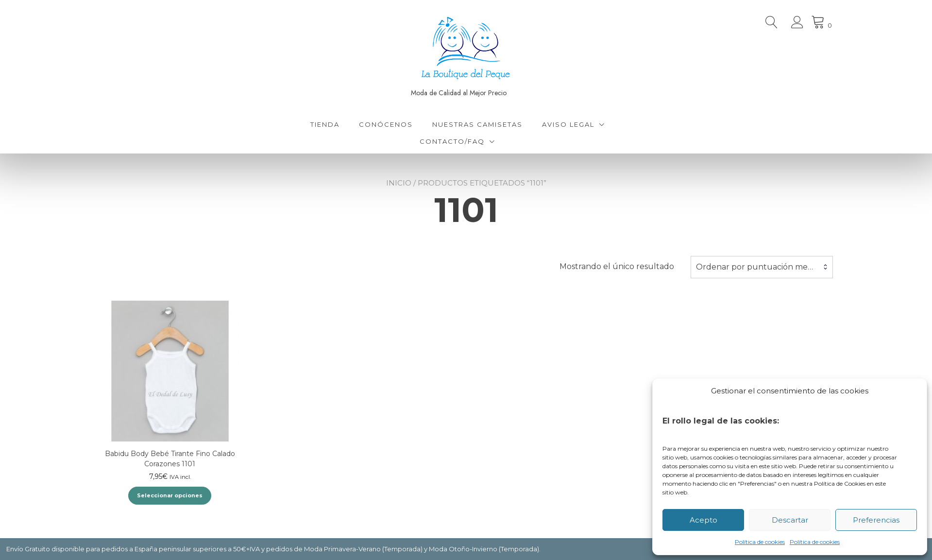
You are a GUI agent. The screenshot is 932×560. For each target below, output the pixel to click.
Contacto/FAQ (452, 141)
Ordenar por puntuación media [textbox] (757, 267)
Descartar (790, 520)
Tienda (325, 124)
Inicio (399, 183)
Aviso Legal (568, 124)
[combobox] (762, 267)
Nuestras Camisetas (477, 124)
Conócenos (386, 124)
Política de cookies (760, 542)
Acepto (703, 520)
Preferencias (876, 520)
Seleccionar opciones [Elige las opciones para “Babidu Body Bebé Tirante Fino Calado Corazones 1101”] (170, 495)
